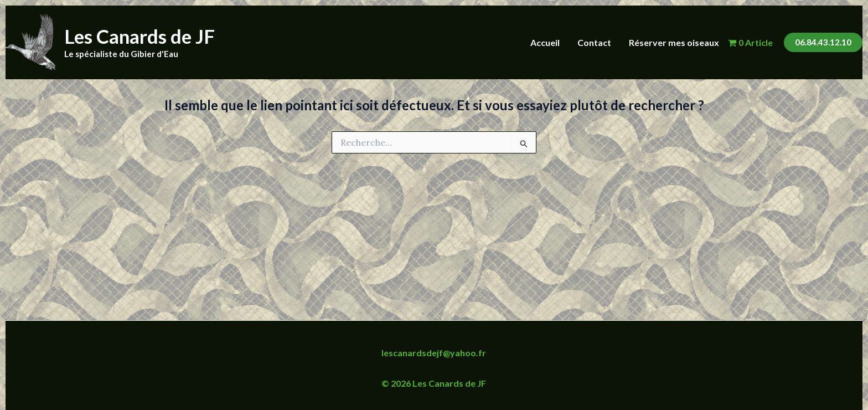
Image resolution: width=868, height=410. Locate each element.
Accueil (545, 42)
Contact (594, 42)
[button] (823, 42)
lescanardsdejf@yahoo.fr (434, 353)
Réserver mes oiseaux (674, 42)
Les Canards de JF (139, 36)
